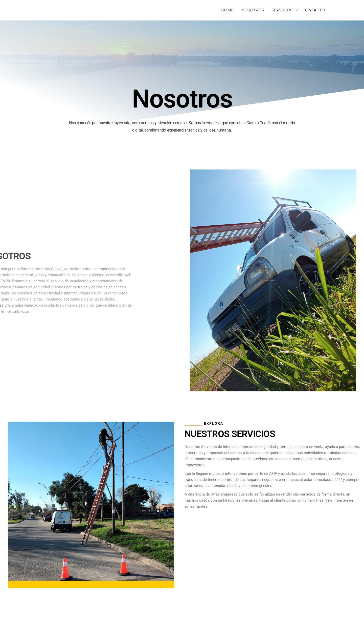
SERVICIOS (282, 10)
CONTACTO (314, 10)
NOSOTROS (253, 10)
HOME (227, 10)
